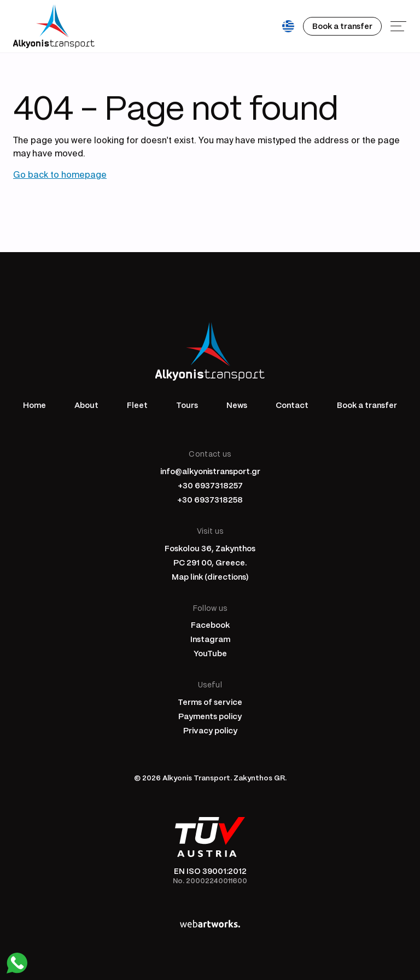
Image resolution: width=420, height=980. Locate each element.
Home (34, 405)
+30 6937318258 (210, 499)
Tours (187, 405)
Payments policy (210, 716)
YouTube (210, 653)
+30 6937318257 (210, 485)
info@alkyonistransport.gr (210, 471)
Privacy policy (210, 730)
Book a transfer (367, 405)
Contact (292, 405)
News (237, 405)
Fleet (137, 405)
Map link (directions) (210, 576)
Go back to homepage (60, 176)
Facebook (210, 625)
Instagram (210, 639)
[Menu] (399, 26)
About (86, 405)
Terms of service (210, 702)
